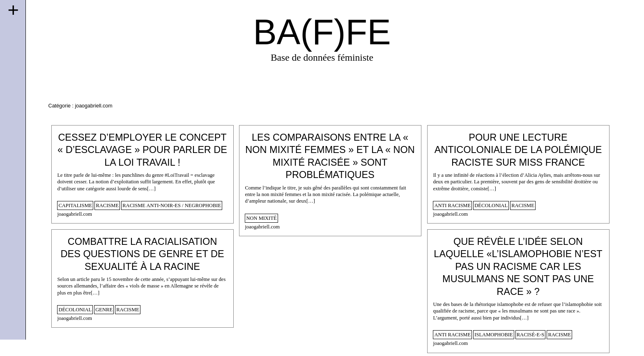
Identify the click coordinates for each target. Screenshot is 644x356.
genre (104, 310)
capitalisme (75, 205)
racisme (107, 205)
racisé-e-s (531, 335)
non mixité (261, 218)
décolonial (491, 205)
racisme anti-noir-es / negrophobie (172, 205)
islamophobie (493, 335)
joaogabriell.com (75, 214)
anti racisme (452, 205)
